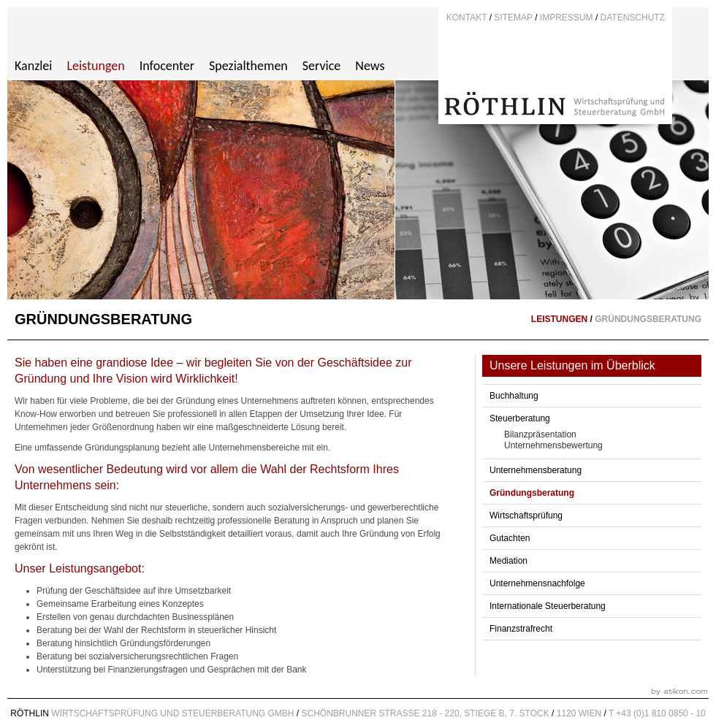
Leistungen (95, 66)
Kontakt (467, 18)
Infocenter (167, 66)
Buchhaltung (514, 396)
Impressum (567, 18)
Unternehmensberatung (536, 470)
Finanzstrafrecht (521, 629)
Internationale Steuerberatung (548, 606)
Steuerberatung (520, 418)
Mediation (509, 561)
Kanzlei (33, 66)
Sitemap (513, 18)
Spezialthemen (248, 66)
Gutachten (510, 538)
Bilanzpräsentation (540, 434)
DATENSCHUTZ (633, 18)
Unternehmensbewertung (553, 445)
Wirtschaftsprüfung (526, 516)
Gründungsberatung (532, 493)
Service (322, 66)
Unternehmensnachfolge (537, 583)
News (370, 66)
